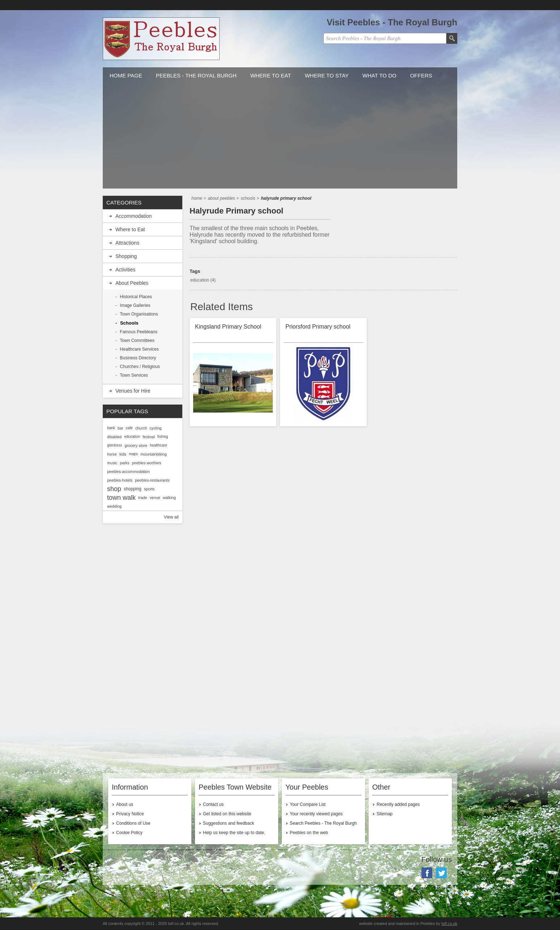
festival (149, 437)
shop (114, 489)
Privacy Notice (130, 814)
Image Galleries (135, 305)
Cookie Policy (129, 833)
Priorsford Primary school (318, 327)
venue (155, 498)
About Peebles (132, 283)
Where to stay (326, 75)
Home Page (126, 75)
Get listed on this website (227, 814)
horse (112, 454)
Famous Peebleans (138, 332)
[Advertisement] (280, 138)
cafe (129, 428)
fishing (163, 437)
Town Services (134, 375)
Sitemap (385, 814)
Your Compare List (308, 804)
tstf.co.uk (449, 923)
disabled (114, 437)
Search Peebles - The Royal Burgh (323, 823)
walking (169, 498)
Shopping (126, 256)
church (141, 428)
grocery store (136, 445)
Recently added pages (398, 804)
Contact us (213, 804)
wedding (114, 506)
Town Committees (137, 341)
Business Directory (138, 358)
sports (149, 489)
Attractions (127, 243)
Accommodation (133, 216)
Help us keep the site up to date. (234, 833)
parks (124, 463)
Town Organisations (139, 314)
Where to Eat (271, 75)
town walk (121, 498)
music (112, 463)
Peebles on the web (309, 833)
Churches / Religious (140, 367)
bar (120, 428)
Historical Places (136, 297)
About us (125, 804)
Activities (125, 270)
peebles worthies (147, 463)
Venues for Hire (133, 391)
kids (123, 454)
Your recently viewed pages (316, 814)
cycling (155, 428)
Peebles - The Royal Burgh (196, 75)
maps (133, 454)
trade (143, 498)
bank (111, 428)
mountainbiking (154, 454)
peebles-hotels (120, 480)
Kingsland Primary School (228, 327)
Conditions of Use (133, 823)
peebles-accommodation (128, 472)
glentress (114, 445)
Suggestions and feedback (228, 823)
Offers (421, 75)
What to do (379, 75)
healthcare (158, 445)
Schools (129, 323)
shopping (133, 489)
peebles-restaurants (152, 480)
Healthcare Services (139, 349)
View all (171, 517)
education (200, 280)
